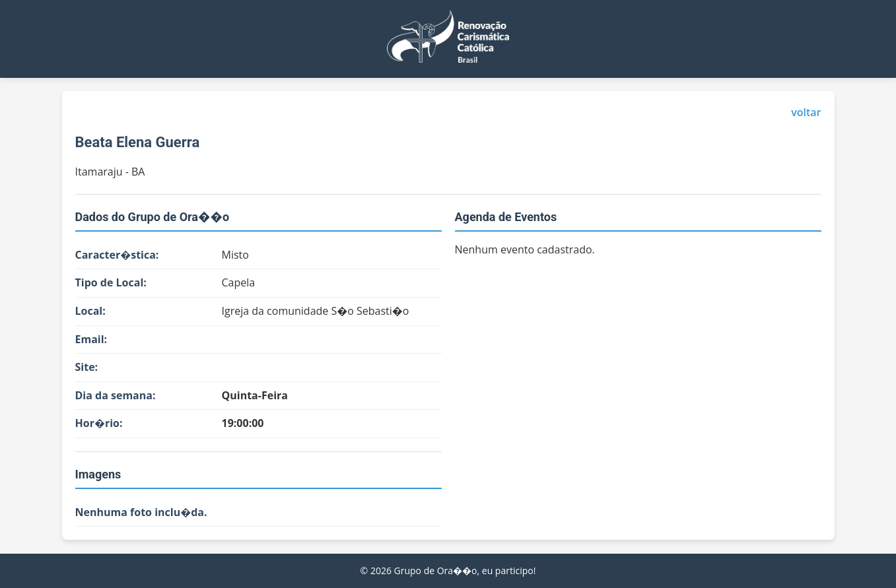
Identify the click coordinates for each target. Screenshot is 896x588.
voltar (806, 112)
